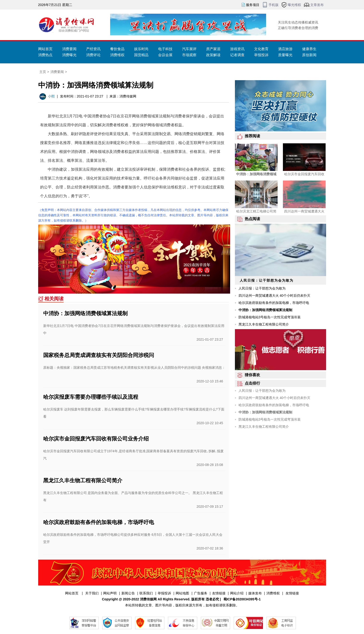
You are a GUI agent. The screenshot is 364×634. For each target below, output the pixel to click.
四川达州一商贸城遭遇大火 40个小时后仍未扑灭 (274, 296)
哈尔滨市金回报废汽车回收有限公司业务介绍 (96, 439)
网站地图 (182, 593)
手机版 (274, 5)
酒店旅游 (285, 49)
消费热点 (45, 55)
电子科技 (165, 49)
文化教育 (261, 49)
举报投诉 (261, 55)
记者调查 (237, 55)
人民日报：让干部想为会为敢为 (262, 288)
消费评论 (93, 55)
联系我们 (146, 593)
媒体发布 (255, 593)
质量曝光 (285, 55)
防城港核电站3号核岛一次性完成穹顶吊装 (270, 317)
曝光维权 (294, 5)
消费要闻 (69, 49)
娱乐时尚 (141, 49)
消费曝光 (69, 55)
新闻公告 (128, 593)
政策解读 (213, 55)
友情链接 (219, 593)
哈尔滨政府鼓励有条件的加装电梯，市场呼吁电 (99, 522)
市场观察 (189, 55)
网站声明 (110, 593)
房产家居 (213, 49)
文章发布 (317, 5)
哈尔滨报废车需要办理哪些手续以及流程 (91, 397)
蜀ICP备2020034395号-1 (242, 599)
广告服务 (201, 593)
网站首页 (45, 49)
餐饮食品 (117, 49)
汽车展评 (189, 49)
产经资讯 (93, 49)
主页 (43, 72)
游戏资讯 (237, 49)
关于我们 (92, 593)
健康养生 (309, 49)
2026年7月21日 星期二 (55, 5)
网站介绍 (237, 593)
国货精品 (141, 55)
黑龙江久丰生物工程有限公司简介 (83, 480)
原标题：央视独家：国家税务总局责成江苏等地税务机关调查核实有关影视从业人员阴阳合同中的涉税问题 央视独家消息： (134, 368)
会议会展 (165, 55)
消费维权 (117, 55)
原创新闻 (309, 55)
